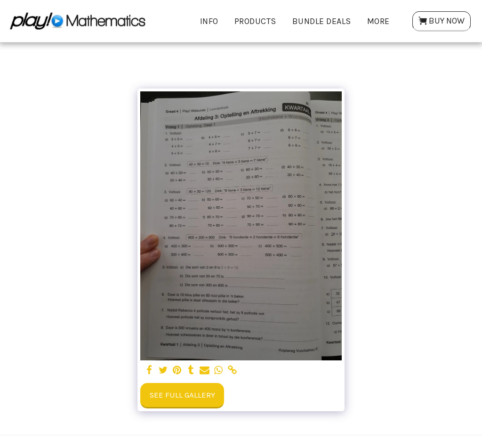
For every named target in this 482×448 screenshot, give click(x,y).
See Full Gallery (182, 395)
